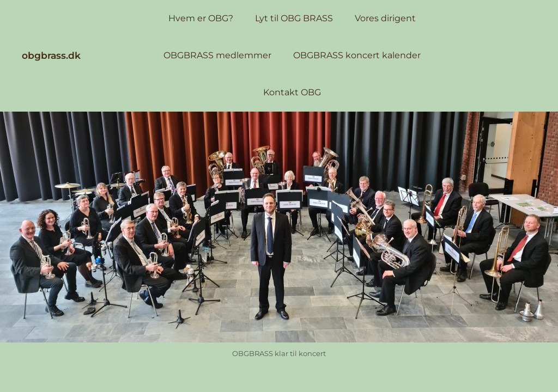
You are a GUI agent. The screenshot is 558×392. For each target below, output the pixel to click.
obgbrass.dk (51, 55)
